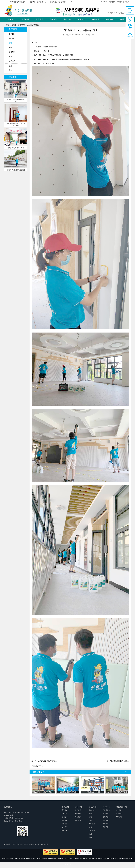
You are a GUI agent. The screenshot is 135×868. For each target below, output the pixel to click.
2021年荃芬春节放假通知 (18, 2)
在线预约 (110, 19)
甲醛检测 (25, 19)
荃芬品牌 (65, 807)
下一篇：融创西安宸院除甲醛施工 (116, 761)
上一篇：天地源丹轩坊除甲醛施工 (44, 761)
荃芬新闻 (53, 19)
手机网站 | (105, 2)
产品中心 (82, 19)
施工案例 (67, 19)
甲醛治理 (39, 19)
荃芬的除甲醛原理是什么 (38, 2)
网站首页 (11, 19)
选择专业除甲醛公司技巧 (59, 2)
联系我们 (124, 19)
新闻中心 (79, 807)
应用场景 (96, 19)
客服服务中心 (122, 807)
